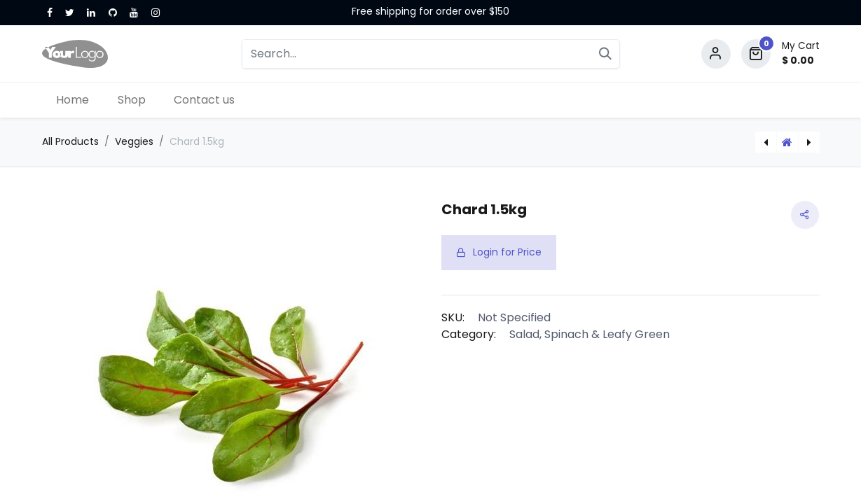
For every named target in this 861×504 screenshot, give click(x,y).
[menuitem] (73, 100)
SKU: (453, 317)
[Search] (605, 54)
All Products (70, 141)
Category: (469, 334)
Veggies (134, 141)
